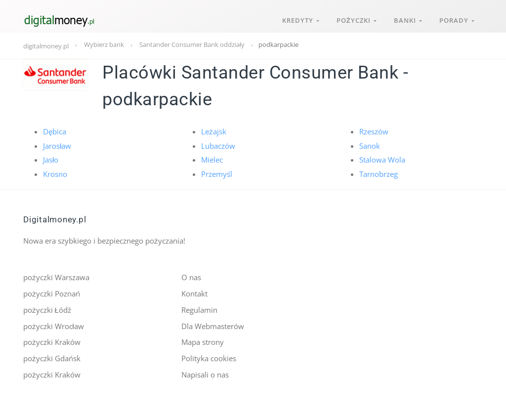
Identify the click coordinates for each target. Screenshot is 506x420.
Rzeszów (374, 131)
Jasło (51, 160)
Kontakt (194, 293)
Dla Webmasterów (213, 325)
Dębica (55, 131)
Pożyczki (355, 19)
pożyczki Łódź (47, 309)
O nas (191, 277)
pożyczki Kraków (52, 341)
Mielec (212, 160)
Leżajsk (214, 131)
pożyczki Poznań (52, 293)
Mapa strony (203, 341)
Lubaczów (218, 145)
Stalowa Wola (382, 160)
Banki (407, 19)
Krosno (55, 173)
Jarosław (57, 145)
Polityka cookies (209, 357)
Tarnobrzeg (379, 173)
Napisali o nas (205, 374)
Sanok (370, 145)
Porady (456, 19)
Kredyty (299, 19)
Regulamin (199, 309)
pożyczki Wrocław (54, 325)
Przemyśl (217, 173)
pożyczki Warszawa (56, 277)
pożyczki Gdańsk (52, 357)
